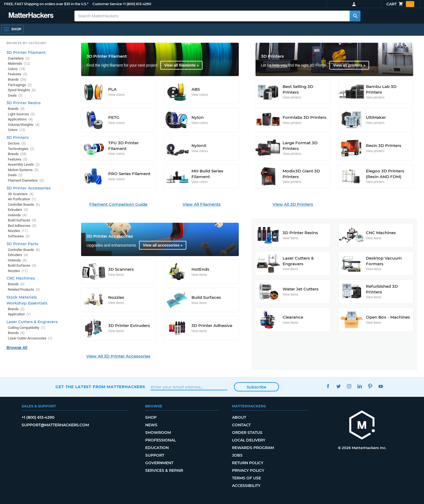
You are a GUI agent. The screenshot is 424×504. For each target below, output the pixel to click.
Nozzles (18, 231)
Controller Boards (24, 204)
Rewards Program (253, 448)
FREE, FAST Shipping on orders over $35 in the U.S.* (46, 4)
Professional (160, 440)
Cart (400, 4)
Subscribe (256, 387)
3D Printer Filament (26, 53)
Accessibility (246, 486)
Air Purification (22, 199)
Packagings (20, 85)
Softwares (19, 236)
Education (157, 448)
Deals (15, 95)
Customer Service (107, 4)
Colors (17, 69)
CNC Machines (21, 278)
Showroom (158, 433)
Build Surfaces (22, 220)
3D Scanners (21, 194)
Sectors (17, 143)
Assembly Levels (24, 164)
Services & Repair (164, 470)
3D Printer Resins (24, 103)
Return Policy (248, 463)
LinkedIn (360, 386)
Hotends (17, 215)
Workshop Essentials (27, 303)
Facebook (328, 386)
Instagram (349, 386)
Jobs (237, 455)
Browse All (17, 348)
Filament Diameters (26, 180)
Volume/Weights (24, 125)
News (151, 425)
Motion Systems (23, 170)
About (239, 417)
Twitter (338, 386)
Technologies (21, 149)
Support (155, 455)
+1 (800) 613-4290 (137, 4)
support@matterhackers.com (55, 425)
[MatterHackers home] (362, 426)
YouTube (381, 386)
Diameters (19, 58)
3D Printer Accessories (29, 188)
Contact (241, 425)
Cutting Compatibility (27, 328)
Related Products (24, 289)
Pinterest (370, 386)
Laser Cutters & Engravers (32, 322)
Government (159, 463)
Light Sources (21, 114)
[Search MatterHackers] (355, 16)
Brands (17, 79)
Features (18, 74)
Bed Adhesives (22, 226)
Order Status (247, 433)
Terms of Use (246, 478)
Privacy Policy (248, 470)
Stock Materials (22, 297)
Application (19, 314)
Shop (151, 417)
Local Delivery (249, 440)
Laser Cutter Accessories (30, 338)
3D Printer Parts (22, 244)
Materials (19, 63)
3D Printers (18, 138)
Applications (20, 119)
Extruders (18, 210)
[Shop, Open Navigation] (12, 29)
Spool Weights (22, 90)
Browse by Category (27, 43)
